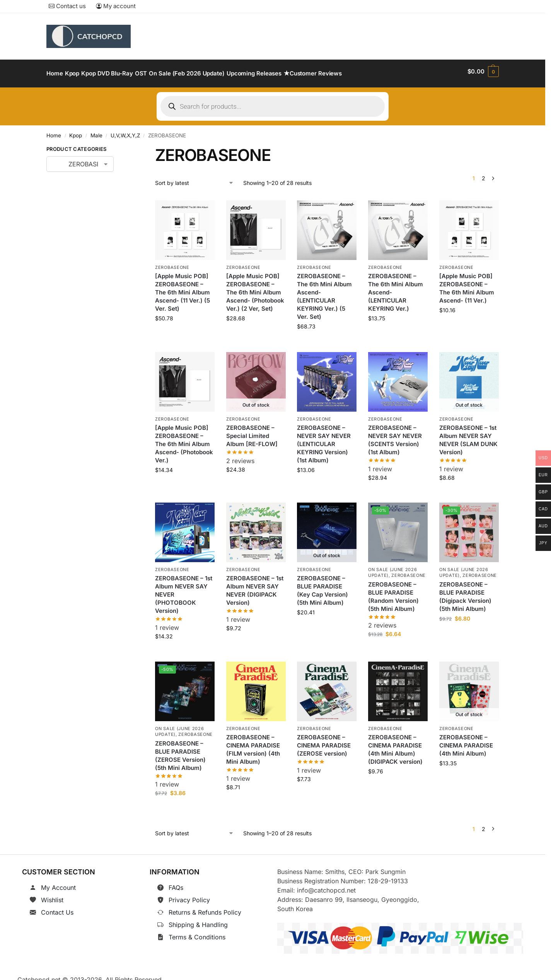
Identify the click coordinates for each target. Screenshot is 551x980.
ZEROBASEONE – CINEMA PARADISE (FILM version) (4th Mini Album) (253, 745)
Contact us (67, 6)
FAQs (176, 883)
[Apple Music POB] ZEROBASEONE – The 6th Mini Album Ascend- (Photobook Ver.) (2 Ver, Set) (255, 288)
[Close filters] (126, 146)
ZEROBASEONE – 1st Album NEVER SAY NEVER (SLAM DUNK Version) (468, 436)
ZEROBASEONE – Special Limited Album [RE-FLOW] (252, 432)
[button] (483, 72)
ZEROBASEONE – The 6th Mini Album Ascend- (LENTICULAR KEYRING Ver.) (396, 288)
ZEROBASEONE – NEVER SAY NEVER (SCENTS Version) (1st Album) (395, 436)
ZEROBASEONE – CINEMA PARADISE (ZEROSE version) (324, 741)
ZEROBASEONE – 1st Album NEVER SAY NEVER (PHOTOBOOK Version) (184, 590)
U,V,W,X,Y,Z (125, 131)
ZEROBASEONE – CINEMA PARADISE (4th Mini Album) (466, 741)
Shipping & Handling (198, 920)
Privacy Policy (189, 896)
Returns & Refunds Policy (205, 908)
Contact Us (57, 908)
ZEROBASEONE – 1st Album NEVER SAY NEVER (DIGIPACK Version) (255, 586)
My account (116, 6)
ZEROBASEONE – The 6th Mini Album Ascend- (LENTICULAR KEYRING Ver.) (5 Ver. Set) (324, 292)
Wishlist (52, 896)
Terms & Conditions (197, 933)
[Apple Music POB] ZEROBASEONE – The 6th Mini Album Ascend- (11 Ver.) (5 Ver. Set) (183, 288)
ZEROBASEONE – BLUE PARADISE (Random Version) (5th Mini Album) (393, 592)
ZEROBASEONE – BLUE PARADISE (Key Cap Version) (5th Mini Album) (322, 586)
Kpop (76, 131)
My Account (58, 883)
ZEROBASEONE (172, 263)
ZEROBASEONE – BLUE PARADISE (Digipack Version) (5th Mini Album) (465, 592)
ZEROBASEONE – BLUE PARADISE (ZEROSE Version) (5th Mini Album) (180, 751)
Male (96, 131)
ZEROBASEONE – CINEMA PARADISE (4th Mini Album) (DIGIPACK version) (395, 745)
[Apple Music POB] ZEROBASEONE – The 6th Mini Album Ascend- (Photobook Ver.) (184, 440)
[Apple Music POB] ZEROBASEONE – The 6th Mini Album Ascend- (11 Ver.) (467, 284)
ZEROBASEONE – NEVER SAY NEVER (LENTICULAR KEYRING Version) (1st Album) (324, 440)
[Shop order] (194, 178)
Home (54, 131)
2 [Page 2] (484, 174)
